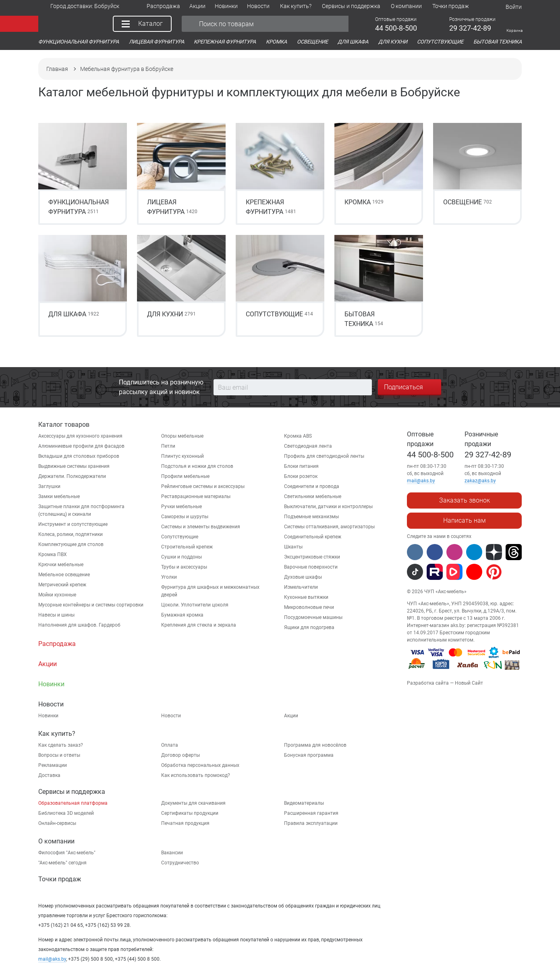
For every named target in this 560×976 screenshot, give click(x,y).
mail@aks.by (52, 959)
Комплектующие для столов (71, 544)
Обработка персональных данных (200, 765)
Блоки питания (301, 466)
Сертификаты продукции (190, 813)
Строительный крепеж (187, 547)
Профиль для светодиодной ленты (324, 456)
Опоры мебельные (182, 436)
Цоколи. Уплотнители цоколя (195, 605)
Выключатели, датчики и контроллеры (328, 507)
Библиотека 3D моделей (66, 813)
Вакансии (172, 853)
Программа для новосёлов (315, 745)
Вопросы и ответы (59, 755)
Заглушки (49, 486)
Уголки (169, 577)
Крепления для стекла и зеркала (199, 625)
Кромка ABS (298, 436)
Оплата (170, 745)
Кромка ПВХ (53, 554)
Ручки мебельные (181, 507)
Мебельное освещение (64, 575)
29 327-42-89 (488, 455)
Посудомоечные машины (313, 617)
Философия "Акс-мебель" (67, 853)
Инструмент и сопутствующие (73, 524)
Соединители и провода (312, 486)
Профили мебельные (185, 476)
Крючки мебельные (61, 565)
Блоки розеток (301, 476)
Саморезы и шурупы (185, 517)
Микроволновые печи (309, 607)
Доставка (49, 775)
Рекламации (53, 765)
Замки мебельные (59, 496)
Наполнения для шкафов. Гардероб (79, 625)
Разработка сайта (428, 683)
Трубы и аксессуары (184, 567)
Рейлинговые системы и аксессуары (203, 486)
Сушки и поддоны (181, 557)
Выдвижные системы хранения (74, 466)
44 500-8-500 (430, 455)
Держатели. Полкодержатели (72, 476)
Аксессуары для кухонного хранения (80, 436)
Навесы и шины (56, 615)
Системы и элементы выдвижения (201, 527)
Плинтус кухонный (183, 456)
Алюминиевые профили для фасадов (81, 446)
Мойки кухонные (57, 595)
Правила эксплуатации (311, 823)
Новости (171, 716)
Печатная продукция (185, 823)
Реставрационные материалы (196, 496)
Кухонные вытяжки (306, 597)
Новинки (48, 716)
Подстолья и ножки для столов (197, 466)
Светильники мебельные (313, 496)
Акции (291, 716)
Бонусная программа (309, 755)
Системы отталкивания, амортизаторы (329, 527)
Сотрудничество (180, 863)
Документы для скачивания (193, 803)
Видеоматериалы (304, 803)
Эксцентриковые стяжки (312, 557)
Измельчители (301, 587)
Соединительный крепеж (313, 537)
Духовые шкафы (303, 577)
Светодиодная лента (308, 446)
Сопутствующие (180, 537)
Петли (168, 446)
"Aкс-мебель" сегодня (62, 863)
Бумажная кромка (182, 615)
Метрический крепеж (62, 585)
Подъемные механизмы (311, 517)
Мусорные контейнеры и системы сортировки (91, 605)
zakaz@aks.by (480, 481)
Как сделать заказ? (61, 745)
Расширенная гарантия (311, 813)
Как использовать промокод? (196, 775)
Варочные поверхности (311, 567)
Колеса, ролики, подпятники (71, 534)
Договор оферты (180, 755)
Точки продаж (60, 879)
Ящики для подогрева (309, 627)
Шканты (293, 547)
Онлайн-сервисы (57, 823)
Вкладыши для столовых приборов (79, 456)
